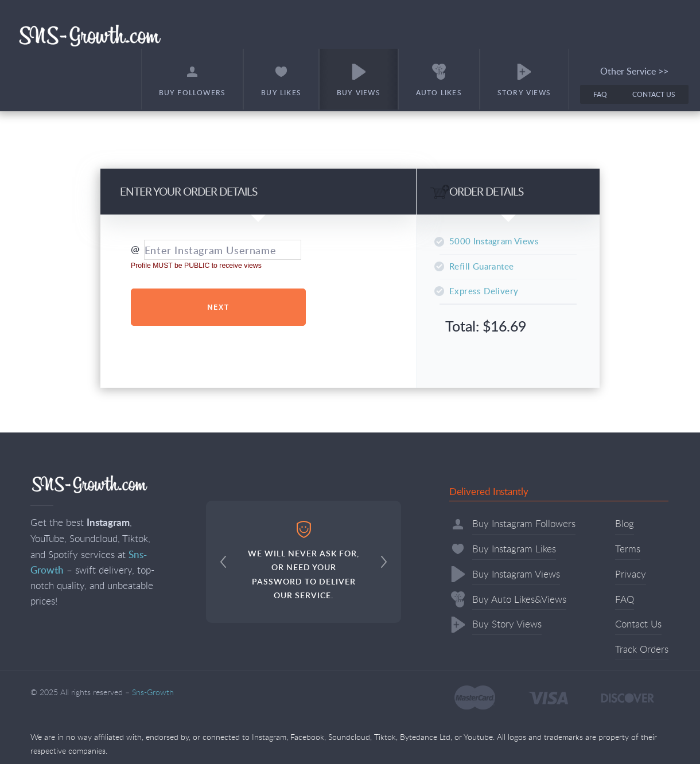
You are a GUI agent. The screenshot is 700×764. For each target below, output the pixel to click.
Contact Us (654, 94)
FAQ (600, 94)
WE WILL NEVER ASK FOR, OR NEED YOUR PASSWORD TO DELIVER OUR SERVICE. (304, 561)
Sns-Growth (90, 35)
